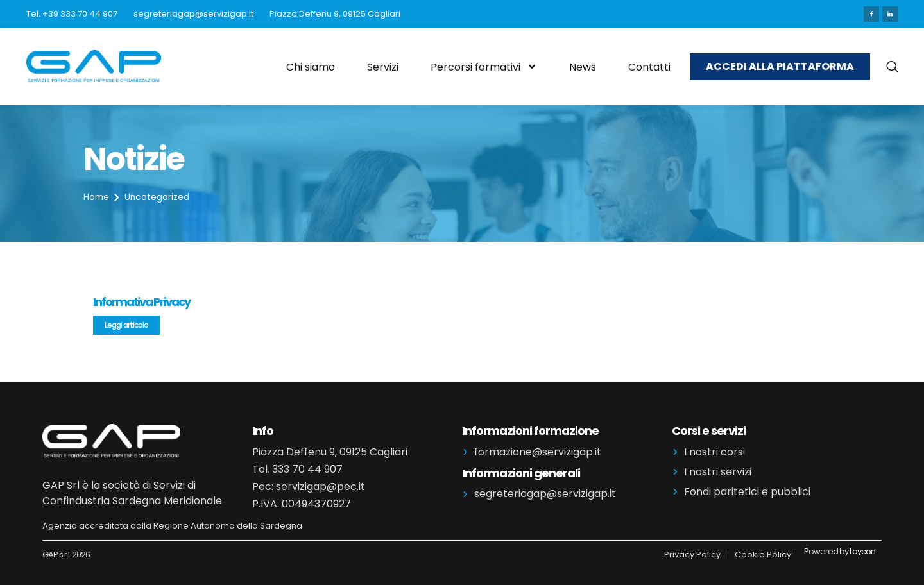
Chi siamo (311, 66)
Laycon (862, 551)
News (583, 66)
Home (97, 197)
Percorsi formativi (484, 67)
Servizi (383, 66)
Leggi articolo (126, 324)
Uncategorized (158, 197)
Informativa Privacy (141, 301)
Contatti (649, 66)
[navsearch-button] (892, 67)
